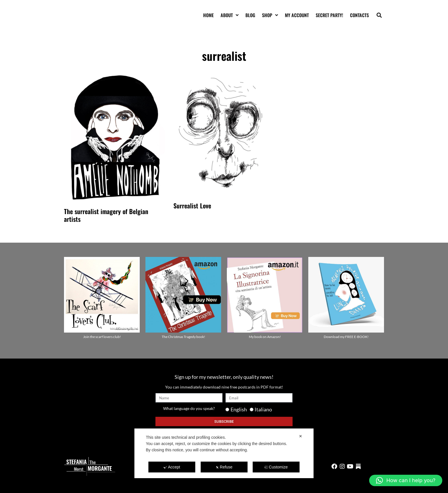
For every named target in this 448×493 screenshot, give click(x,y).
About (230, 15)
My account (297, 15)
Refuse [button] (224, 467)
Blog (250, 15)
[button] (379, 15)
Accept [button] (172, 467)
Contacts (359, 15)
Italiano (263, 409)
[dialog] (224, 453)
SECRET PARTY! (329, 15)
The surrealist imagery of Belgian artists (106, 215)
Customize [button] (276, 467)
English (239, 409)
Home (208, 15)
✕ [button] (301, 436)
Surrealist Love (192, 206)
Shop (270, 15)
